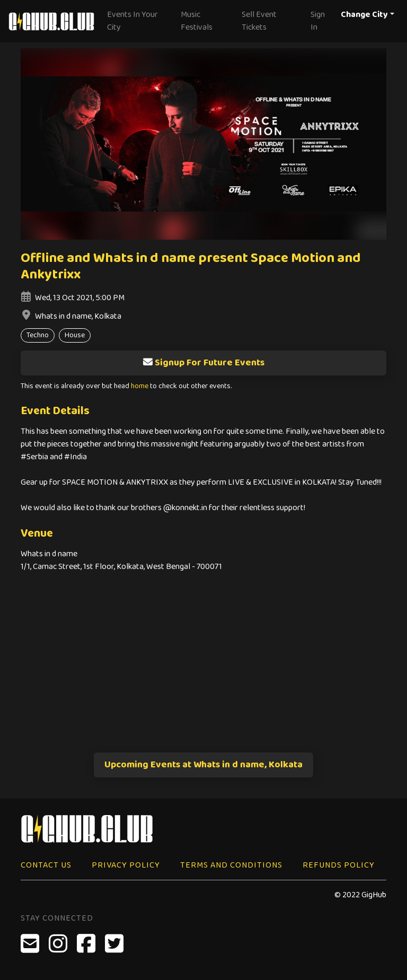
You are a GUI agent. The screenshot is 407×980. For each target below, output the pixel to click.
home (140, 386)
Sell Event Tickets (259, 21)
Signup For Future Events (203, 363)
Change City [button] (364, 15)
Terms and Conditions (231, 865)
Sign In (318, 21)
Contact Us (46, 865)
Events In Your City (132, 21)
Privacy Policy (126, 865)
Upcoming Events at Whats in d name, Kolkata (203, 765)
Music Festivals (197, 21)
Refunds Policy (339, 865)
